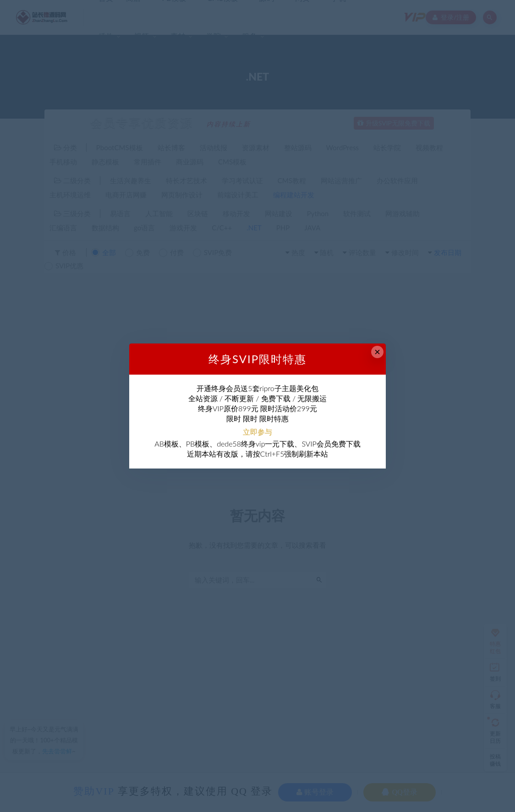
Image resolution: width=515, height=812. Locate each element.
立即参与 (257, 432)
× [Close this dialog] (377, 352)
